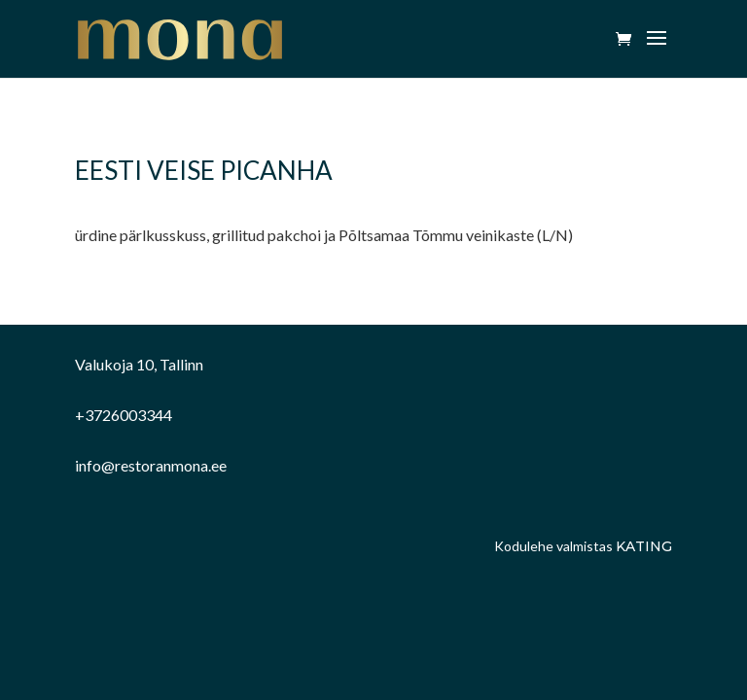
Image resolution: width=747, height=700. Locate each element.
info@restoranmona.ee (151, 465)
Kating (644, 546)
